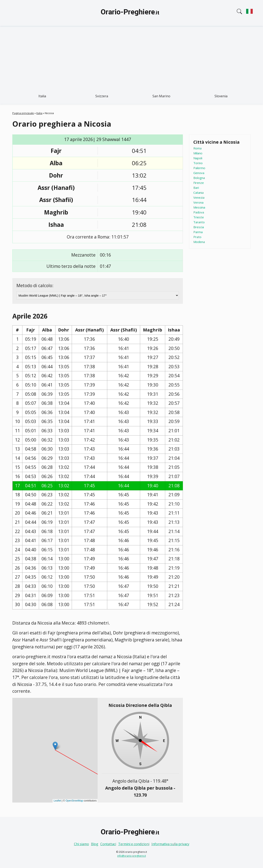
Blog (95, 844)
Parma (198, 232)
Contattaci (108, 844)
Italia (42, 96)
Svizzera (102, 96)
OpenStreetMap (74, 801)
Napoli (198, 158)
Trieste (199, 217)
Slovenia (221, 96)
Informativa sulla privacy (170, 844)
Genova (199, 173)
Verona (198, 202)
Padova (199, 212)
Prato (197, 237)
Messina (199, 207)
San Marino (161, 96)
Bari (196, 188)
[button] (55, 746)
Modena (199, 242)
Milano (198, 153)
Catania (198, 193)
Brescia (199, 227)
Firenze (199, 183)
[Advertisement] (131, 58)
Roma (197, 148)
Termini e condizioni (134, 844)
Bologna (199, 178)
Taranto (199, 222)
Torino (198, 163)
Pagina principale (23, 113)
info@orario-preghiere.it (132, 856)
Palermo (199, 168)
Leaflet (57, 801)
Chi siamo (81, 844)
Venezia (199, 197)
